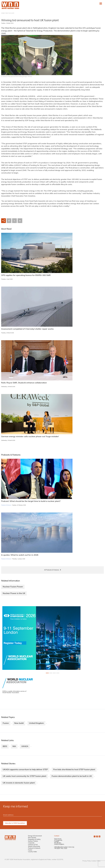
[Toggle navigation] (101, 4)
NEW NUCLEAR (10, 13)
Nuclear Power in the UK (14, 593)
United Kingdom (36, 723)
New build (19, 723)
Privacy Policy (87, 861)
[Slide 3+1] (58, 673)
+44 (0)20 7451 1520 (61, 848)
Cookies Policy (96, 861)
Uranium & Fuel (33, 845)
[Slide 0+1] (47, 673)
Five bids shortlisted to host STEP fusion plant (74, 770)
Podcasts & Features (6, 505)
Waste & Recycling (34, 847)
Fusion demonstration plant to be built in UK (72, 776)
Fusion (6, 723)
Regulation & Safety (34, 840)
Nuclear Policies (33, 841)
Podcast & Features (34, 848)
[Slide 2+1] (54, 673)
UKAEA (25, 746)
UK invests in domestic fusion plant (19, 783)
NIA (14, 746)
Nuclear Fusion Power (13, 587)
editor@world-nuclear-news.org (64, 847)
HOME (3, 13)
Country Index (32, 852)
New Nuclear (32, 838)
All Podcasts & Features (52, 570)
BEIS (5, 746)
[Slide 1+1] (51, 673)
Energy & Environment (35, 836)
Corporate (31, 843)
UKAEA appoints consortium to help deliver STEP (25, 770)
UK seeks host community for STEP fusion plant (24, 776)
